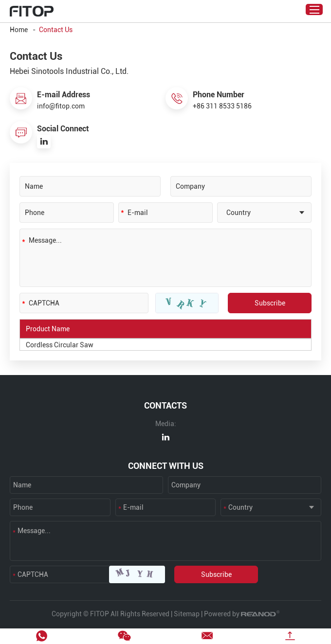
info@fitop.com (61, 106)
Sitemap (187, 614)
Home (19, 30)
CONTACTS (165, 405)
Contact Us (56, 30)
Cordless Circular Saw (60, 345)
